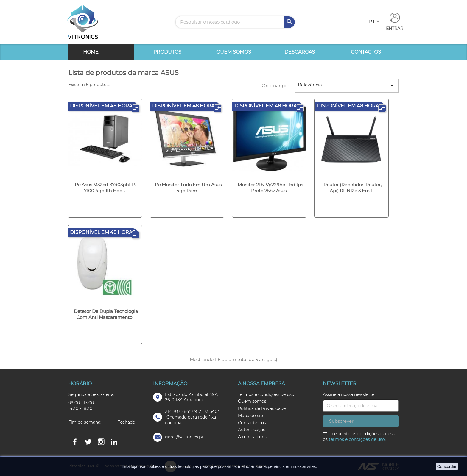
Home (91, 52)
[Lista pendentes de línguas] (375, 22)
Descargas (300, 52)
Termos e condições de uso (266, 394)
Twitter (88, 442)
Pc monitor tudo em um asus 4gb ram (188, 188)
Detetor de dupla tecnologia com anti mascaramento (106, 314)
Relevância (347, 86)
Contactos (366, 52)
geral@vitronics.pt (184, 437)
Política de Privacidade (262, 408)
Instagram (101, 442)
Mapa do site (251, 416)
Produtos (167, 52)
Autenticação (252, 430)
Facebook (75, 442)
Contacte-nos (252, 423)
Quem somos (234, 52)
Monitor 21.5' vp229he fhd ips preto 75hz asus (270, 188)
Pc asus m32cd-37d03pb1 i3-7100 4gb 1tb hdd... (106, 188)
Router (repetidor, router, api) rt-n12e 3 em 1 (352, 188)
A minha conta (253, 437)
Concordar (447, 466)
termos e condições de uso (357, 439)
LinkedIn (114, 442)
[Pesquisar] (235, 22)
